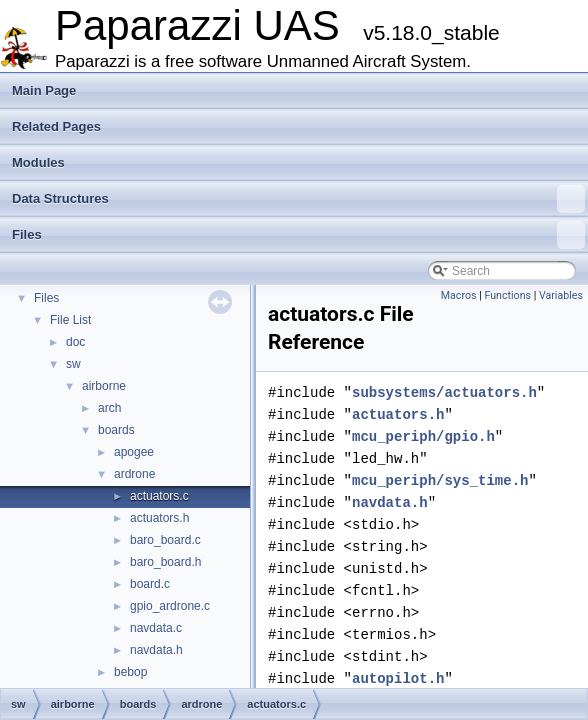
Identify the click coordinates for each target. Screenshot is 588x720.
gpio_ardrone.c (170, 606)
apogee (134, 452)
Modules (38, 162)
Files (298, 235)
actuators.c (159, 496)
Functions (507, 295)
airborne (104, 386)
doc (75, 342)
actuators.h (159, 518)
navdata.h (156, 650)
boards (116, 430)
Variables (561, 295)
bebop (130, 672)
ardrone (134, 474)
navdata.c (156, 628)
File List (70, 320)
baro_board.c (165, 540)
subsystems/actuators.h (444, 392)
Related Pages (56, 126)
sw (73, 364)
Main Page (44, 90)
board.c (150, 584)
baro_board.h (165, 562)
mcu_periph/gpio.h (423, 436)
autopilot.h (398, 678)
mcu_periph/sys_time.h (440, 480)
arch (109, 408)
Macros (459, 295)
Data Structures (298, 199)
